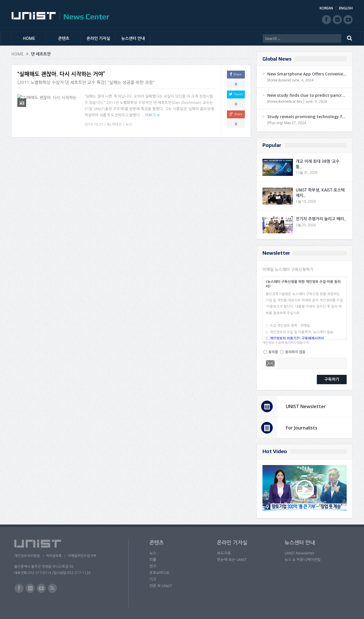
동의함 (273, 352)
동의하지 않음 (295, 352)
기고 (153, 579)
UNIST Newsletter (306, 406)
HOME (29, 38)
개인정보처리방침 (27, 556)
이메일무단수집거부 (85, 556)
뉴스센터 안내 (133, 38)
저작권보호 (55, 556)
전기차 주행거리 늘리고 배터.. (321, 219)
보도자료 (224, 553)
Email (270, 363)
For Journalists (302, 428)
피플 (153, 560)
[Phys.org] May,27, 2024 (287, 123)
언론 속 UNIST (161, 586)
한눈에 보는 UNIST (232, 560)
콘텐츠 (64, 38)
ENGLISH (346, 8)
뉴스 (129, 124)
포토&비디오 (159, 573)
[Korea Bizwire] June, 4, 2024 (290, 80)
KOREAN (326, 8)
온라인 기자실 (99, 38)
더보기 (151, 115)
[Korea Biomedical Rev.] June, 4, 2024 (297, 102)
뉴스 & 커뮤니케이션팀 (303, 560)
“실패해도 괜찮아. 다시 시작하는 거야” (61, 74)
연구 (153, 566)
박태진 (117, 124)
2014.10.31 (94, 124)
